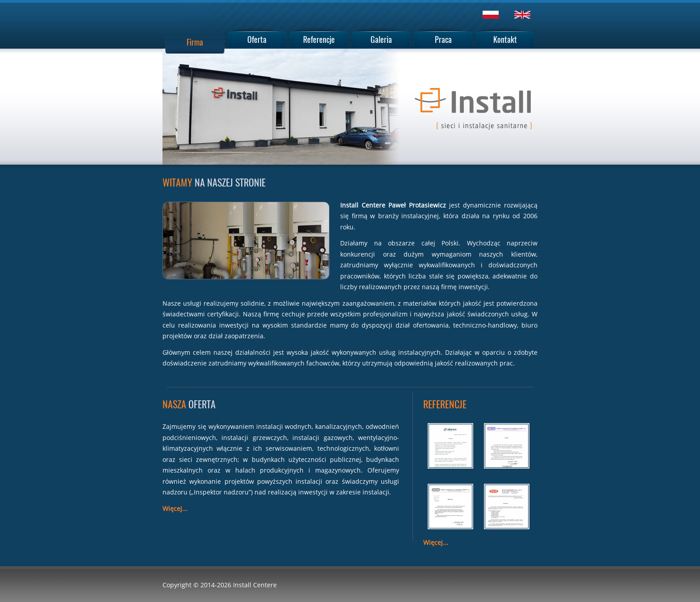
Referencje (319, 39)
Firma (195, 42)
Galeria (381, 39)
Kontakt (505, 39)
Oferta (257, 39)
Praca (443, 39)
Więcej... (175, 509)
